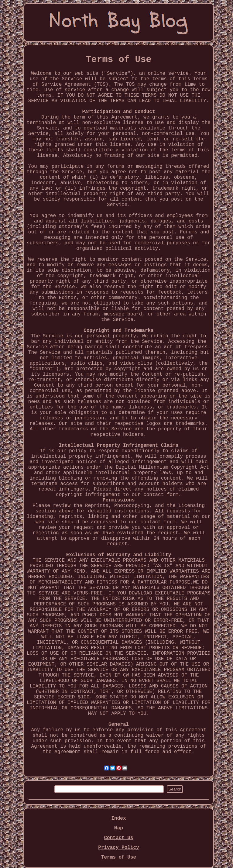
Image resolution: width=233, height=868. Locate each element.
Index (118, 818)
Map (119, 828)
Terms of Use (119, 857)
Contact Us (118, 838)
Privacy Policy (118, 848)
